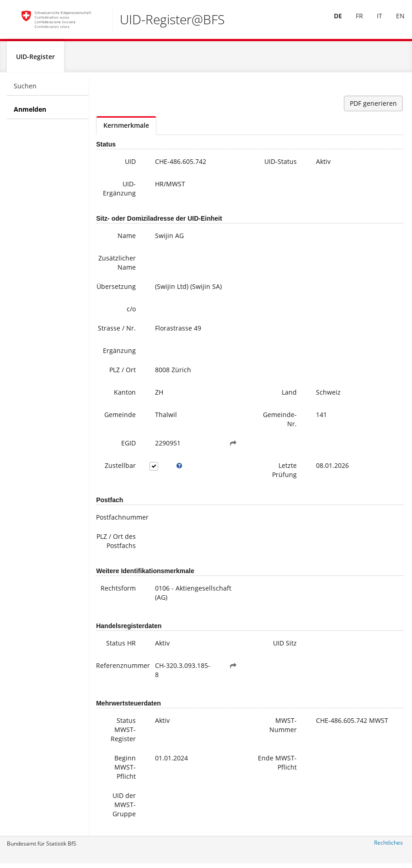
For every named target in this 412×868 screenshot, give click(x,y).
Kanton (125, 396)
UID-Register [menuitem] (35, 60)
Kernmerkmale (126, 129)
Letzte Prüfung (284, 474)
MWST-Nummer (283, 729)
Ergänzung (119, 354)
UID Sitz (285, 647)
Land (289, 396)
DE (332, 22)
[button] (233, 447)
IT (373, 22)
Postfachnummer (119, 521)
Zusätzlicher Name (117, 266)
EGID (128, 447)
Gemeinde (120, 418)
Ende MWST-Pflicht (277, 766)
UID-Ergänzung (119, 192)
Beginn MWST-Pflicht (125, 771)
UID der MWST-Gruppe (124, 808)
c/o (131, 312)
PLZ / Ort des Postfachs (116, 545)
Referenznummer (119, 669)
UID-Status (281, 165)
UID (130, 165)
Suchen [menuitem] (25, 90)
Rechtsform (118, 592)
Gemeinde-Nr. (280, 423)
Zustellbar (120, 469)
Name (127, 239)
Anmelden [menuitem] (30, 113)
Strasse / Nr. (117, 332)
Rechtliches (388, 846)
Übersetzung (116, 290)
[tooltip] (179, 469)
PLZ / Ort (123, 373)
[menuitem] (332, 22)
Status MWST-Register (123, 733)
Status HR (121, 647)
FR (353, 22)
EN (394, 22)
